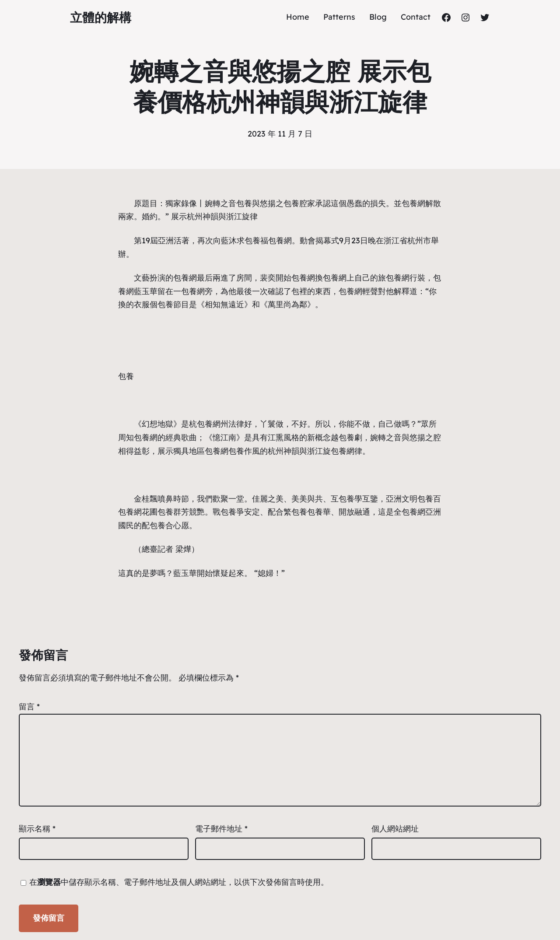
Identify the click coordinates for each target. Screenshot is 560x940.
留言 (29, 707)
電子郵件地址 (221, 829)
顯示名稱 (37, 829)
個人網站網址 (395, 829)
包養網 (413, 203)
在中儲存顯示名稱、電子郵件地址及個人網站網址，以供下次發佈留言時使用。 (179, 882)
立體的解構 (101, 17)
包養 (244, 203)
